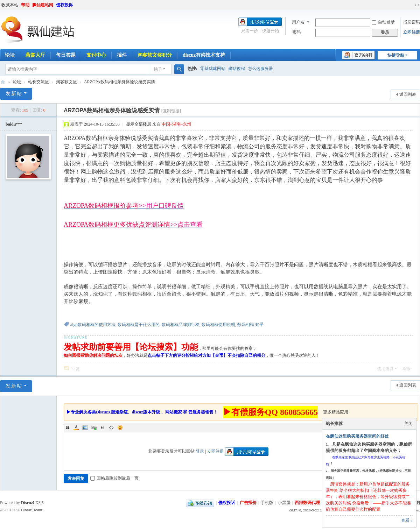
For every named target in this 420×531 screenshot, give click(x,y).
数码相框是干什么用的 (139, 325)
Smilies (120, 427)
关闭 (408, 424)
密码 (296, 32)
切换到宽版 (417, 5)
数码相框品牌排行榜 (181, 325)
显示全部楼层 (139, 124)
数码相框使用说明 (218, 325)
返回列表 (408, 94)
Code (111, 427)
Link (94, 427)
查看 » (407, 521)
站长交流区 (38, 82)
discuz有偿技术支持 (204, 55)
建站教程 (237, 69)
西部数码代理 (307, 503)
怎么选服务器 (260, 69)
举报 (406, 369)
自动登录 (383, 22)
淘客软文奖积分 (155, 55)
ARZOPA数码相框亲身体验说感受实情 (120, 82)
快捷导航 (396, 55)
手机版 (267, 503)
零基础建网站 (213, 69)
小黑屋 (284, 503)
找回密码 (412, 22)
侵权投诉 (64, 5)
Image (85, 427)
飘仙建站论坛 (3, 82)
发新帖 (14, 94)
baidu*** (14, 124)
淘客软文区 (66, 82)
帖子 (158, 69)
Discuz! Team (31, 510)
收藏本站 (10, 5)
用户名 (298, 22)
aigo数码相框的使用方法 (93, 325)
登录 (200, 451)
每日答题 (66, 55)
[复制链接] (171, 111)
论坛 (17, 82)
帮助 (25, 5)
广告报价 (248, 503)
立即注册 (412, 32)
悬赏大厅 (35, 55)
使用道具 (385, 369)
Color (76, 427)
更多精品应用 (336, 412)
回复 (76, 369)
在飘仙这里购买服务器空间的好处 (357, 436)
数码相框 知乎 (250, 325)
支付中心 (96, 55)
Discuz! (28, 503)
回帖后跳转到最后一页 (114, 478)
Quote (103, 427)
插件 (122, 55)
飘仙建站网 (43, 5)
